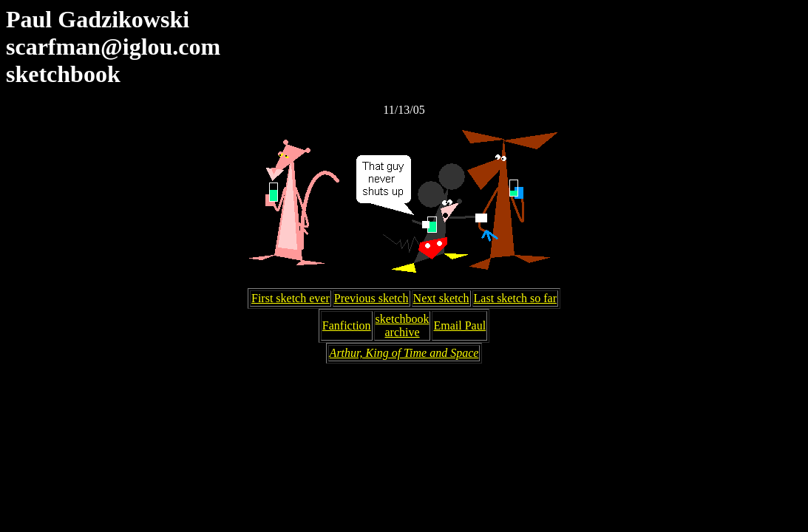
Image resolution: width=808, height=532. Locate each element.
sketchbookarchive (403, 325)
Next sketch (441, 298)
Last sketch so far (515, 298)
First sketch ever (291, 298)
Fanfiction (347, 325)
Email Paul (459, 325)
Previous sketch (371, 298)
